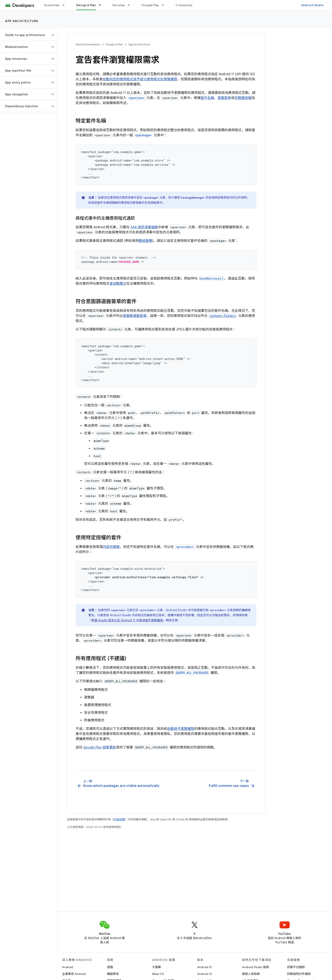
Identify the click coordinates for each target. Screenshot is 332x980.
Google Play (150, 5)
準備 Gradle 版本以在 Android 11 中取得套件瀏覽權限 (127, 620)
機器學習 (113, 974)
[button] (25, 35)
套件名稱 (207, 98)
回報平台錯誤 (296, 967)
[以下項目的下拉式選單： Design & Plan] (102, 5)
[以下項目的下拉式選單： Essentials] (65, 5)
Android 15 (204, 967)
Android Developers (88, 44)
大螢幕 (156, 967)
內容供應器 (111, 547)
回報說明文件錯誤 (299, 974)
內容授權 (119, 819)
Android (68, 967)
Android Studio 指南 (255, 967)
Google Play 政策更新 (100, 747)
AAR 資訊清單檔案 (144, 227)
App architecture (22, 21)
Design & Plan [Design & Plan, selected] (86, 5)
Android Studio (313, 5)
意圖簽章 (224, 98)
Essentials (52, 5)
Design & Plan (114, 44)
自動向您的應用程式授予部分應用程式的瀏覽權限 (140, 79)
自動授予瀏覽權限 (181, 729)
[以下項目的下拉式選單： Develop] (131, 5)
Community (184, 5)
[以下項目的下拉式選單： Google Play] (165, 5)
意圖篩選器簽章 (135, 316)
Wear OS (158, 974)
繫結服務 (145, 241)
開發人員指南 (251, 974)
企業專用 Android (74, 974)
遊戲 (110, 967)
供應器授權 (243, 98)
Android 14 (205, 974)
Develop (119, 5)
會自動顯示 (118, 284)
